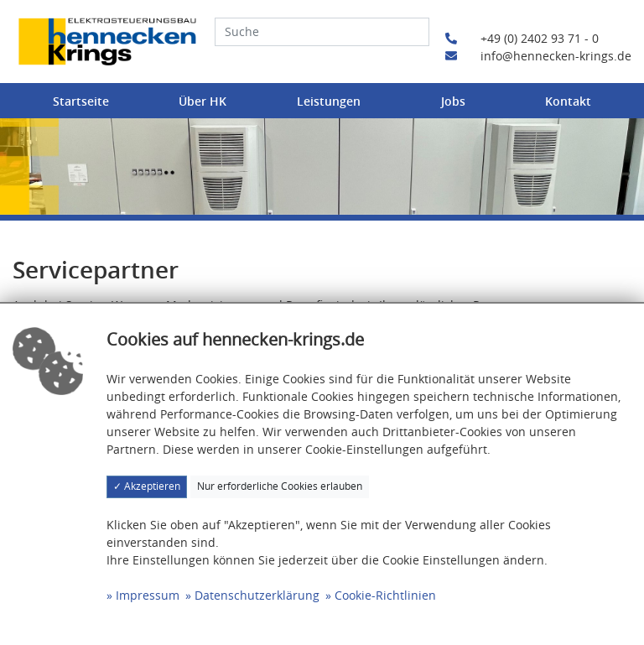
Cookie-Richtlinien (385, 595)
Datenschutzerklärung (257, 595)
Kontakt (568, 101)
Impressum (148, 595)
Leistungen (329, 101)
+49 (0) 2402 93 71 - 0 (522, 38)
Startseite (81, 101)
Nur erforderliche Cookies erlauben (280, 486)
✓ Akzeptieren (147, 486)
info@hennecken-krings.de (538, 56)
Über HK (203, 101)
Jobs (453, 101)
